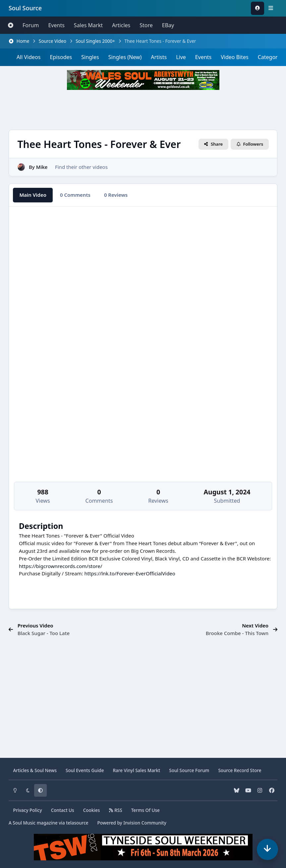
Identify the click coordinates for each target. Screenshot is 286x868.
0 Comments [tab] (75, 195)
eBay (168, 25)
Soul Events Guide (85, 770)
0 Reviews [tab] (116, 195)
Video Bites (234, 57)
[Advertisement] (143, 110)
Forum (31, 25)
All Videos (29, 57)
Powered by (132, 823)
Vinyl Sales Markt (136, 770)
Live (181, 57)
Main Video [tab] (33, 195)
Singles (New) (125, 57)
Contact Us (63, 810)
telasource (77, 823)
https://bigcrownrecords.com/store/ (60, 566)
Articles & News (35, 770)
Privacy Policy (27, 810)
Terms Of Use (145, 810)
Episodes (61, 57)
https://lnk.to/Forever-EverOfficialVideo (130, 573)
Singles (90, 57)
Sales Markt (88, 25)
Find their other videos (81, 167)
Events (56, 25)
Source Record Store (240, 770)
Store (146, 25)
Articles (121, 25)
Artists (159, 57)
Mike (42, 167)
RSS (115, 810)
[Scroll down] (267, 849)
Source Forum (189, 770)
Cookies (92, 810)
